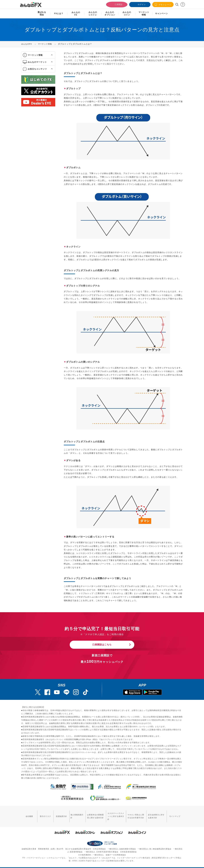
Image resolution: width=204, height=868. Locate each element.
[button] (49, 55)
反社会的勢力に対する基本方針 (157, 814)
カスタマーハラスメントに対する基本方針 (112, 814)
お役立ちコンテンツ (37, 69)
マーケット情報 (35, 55)
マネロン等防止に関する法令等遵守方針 (134, 814)
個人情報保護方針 (72, 814)
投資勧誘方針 (58, 814)
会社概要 (28, 814)
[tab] (38, 55)
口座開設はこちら (102, 645)
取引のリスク (43, 814)
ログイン (140, 4)
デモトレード (163, 5)
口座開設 (116, 4)
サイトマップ (176, 814)
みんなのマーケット (37, 62)
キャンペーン (161, 13)
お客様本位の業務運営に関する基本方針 (90, 814)
